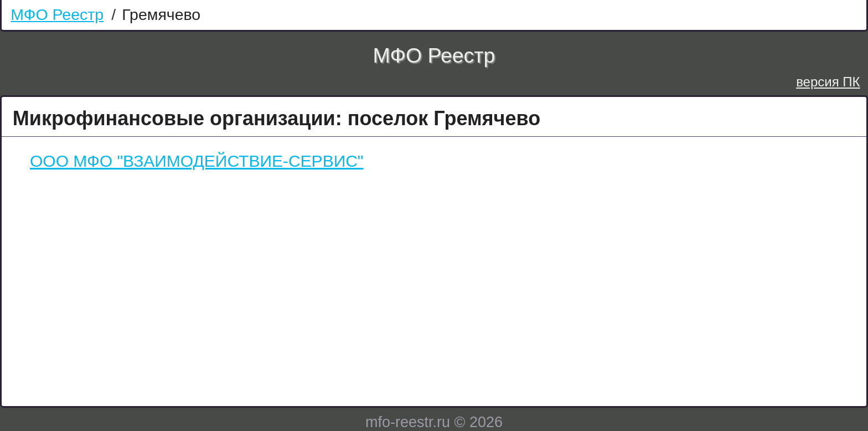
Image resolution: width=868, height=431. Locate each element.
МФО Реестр (57, 14)
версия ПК (828, 82)
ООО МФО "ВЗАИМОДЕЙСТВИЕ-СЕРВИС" (197, 161)
